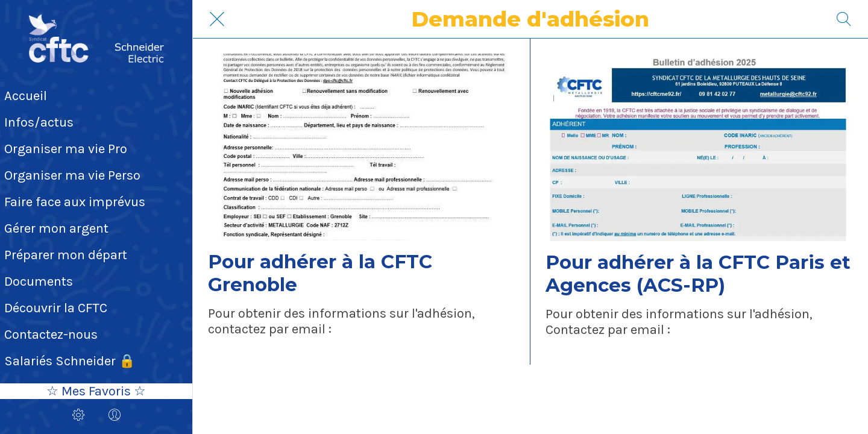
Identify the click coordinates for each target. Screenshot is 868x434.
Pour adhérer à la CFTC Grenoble (320, 273)
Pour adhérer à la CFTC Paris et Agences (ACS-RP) (698, 274)
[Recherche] (844, 19)
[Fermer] (217, 19)
